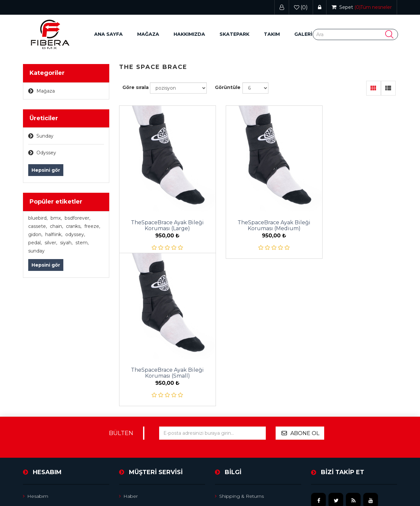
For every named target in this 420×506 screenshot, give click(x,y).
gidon (35, 234)
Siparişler (35, 397)
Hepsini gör (46, 170)
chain (56, 226)
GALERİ (303, 34)
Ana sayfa (108, 34)
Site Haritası (135, 397)
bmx (56, 218)
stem (82, 243)
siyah (66, 243)
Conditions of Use (238, 410)
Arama (224, 436)
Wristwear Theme (377, 480)
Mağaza (46, 91)
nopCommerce (70, 480)
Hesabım (36, 384)
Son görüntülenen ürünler (151, 410)
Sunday (45, 136)
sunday (36, 251)
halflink (54, 234)
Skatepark (234, 34)
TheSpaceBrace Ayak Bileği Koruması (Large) (162, 214)
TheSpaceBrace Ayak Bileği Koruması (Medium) (258, 214)
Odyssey (46, 153)
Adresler (34, 410)
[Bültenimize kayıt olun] (212, 320)
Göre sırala (136, 87)
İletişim (129, 449)
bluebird (38, 218)
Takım (272, 34)
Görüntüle (228, 87)
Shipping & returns (239, 384)
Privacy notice (233, 397)
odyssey (75, 234)
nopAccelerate (380, 490)
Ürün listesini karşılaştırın (150, 423)
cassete (38, 226)
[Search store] (355, 34)
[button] (148, 34)
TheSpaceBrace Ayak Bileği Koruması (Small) (354, 214)
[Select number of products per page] (255, 88)
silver (51, 243)
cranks (74, 226)
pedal (35, 243)
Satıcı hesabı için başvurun (248, 423)
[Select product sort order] (178, 88)
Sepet (32, 423)
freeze (92, 226)
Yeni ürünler (135, 436)
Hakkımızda (189, 34)
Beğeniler (36, 436)
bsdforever (77, 218)
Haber (128, 384)
